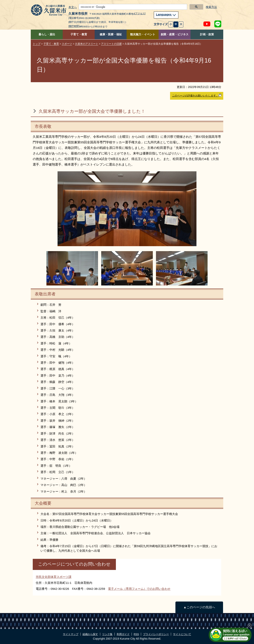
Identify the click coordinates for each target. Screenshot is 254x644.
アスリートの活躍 (111, 44)
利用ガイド (123, 634)
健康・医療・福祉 (111, 34)
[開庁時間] (74, 26)
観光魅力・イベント (143, 34)
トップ (37, 44)
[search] (133, 7)
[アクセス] (140, 13)
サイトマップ (71, 634)
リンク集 (107, 634)
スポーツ (67, 44)
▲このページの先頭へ (199, 607)
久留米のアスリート (87, 44)
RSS (136, 634)
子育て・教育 (79, 34)
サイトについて (182, 634)
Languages (166, 14)
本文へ (73, 7)
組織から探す (90, 634)
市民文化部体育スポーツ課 (54, 577)
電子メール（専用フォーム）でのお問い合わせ (139, 589)
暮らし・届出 (47, 34)
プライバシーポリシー (156, 634)
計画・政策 (207, 34)
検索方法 (211, 7)
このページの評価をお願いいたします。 (197, 95)
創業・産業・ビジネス (175, 34)
